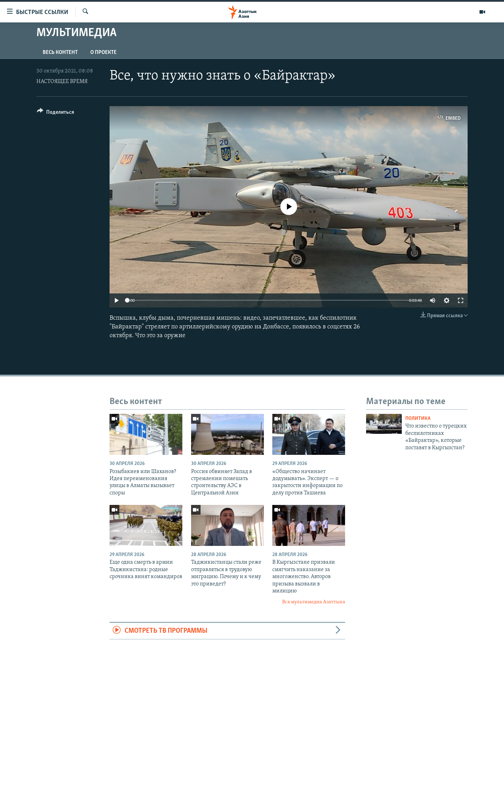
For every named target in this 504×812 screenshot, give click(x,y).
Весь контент (60, 53)
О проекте (103, 53)
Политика (418, 419)
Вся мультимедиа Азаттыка (314, 602)
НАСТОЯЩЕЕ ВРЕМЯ (62, 82)
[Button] (55, 113)
